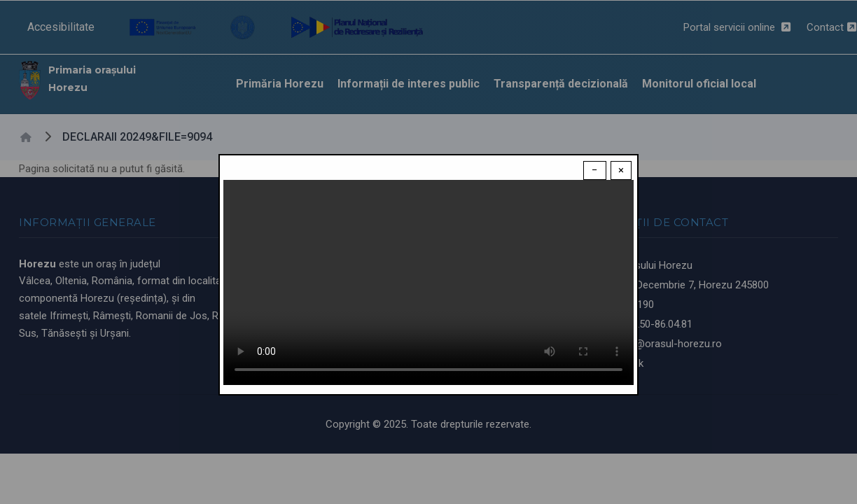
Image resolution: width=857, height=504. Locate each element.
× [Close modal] (621, 170)
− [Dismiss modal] (595, 170)
